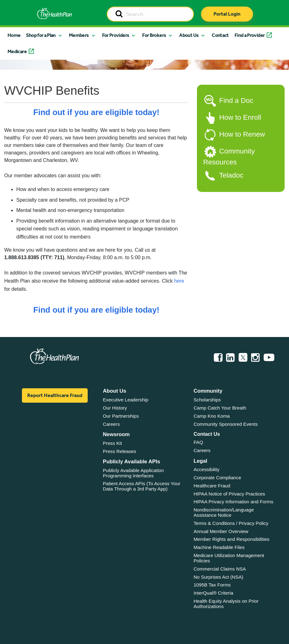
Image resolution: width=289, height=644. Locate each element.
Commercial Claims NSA (220, 569)
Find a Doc (236, 101)
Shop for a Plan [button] (41, 35)
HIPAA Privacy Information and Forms (233, 502)
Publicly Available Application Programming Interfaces (133, 473)
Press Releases (119, 451)
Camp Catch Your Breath (220, 408)
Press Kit (112, 443)
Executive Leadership (125, 400)
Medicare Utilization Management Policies (229, 558)
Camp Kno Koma (212, 416)
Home (14, 35)
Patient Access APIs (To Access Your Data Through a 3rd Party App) (141, 486)
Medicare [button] (17, 51)
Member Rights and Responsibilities (231, 539)
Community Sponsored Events (226, 424)
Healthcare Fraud (212, 486)
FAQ (198, 442)
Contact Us (207, 434)
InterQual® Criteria (213, 593)
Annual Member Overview (221, 531)
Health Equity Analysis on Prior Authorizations (226, 604)
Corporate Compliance (217, 478)
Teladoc (231, 175)
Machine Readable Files (219, 547)
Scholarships (207, 400)
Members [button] (79, 35)
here (179, 281)
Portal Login (227, 14)
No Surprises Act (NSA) (218, 577)
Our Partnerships (121, 416)
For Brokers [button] (154, 35)
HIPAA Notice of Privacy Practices (229, 494)
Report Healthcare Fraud (55, 395)
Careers (111, 424)
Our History (115, 408)
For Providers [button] (116, 35)
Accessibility (206, 469)
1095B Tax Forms (212, 585)
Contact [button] (220, 35)
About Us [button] (189, 35)
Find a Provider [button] (250, 35)
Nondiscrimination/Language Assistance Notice (224, 512)
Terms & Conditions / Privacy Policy (231, 523)
